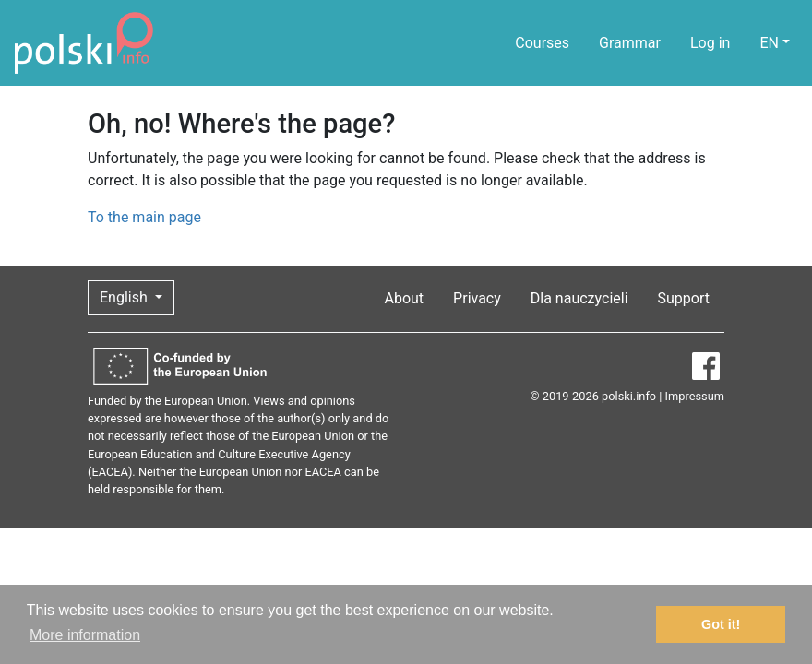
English (125, 297)
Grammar (630, 43)
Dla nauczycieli (579, 298)
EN (769, 43)
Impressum (695, 396)
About (405, 298)
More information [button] (85, 635)
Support (684, 298)
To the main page (144, 217)
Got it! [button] (721, 624)
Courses (542, 43)
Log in (710, 43)
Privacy (477, 298)
